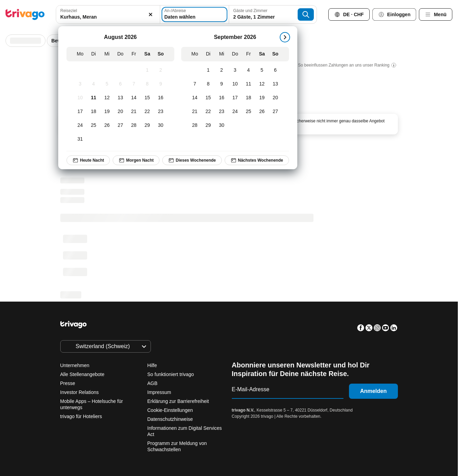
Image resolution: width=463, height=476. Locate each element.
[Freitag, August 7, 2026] (134, 84)
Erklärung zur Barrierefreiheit (178, 401)
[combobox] (108, 14)
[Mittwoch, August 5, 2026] (107, 84)
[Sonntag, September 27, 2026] (275, 112)
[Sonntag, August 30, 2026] (161, 125)
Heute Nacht (88, 160)
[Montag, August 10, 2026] (80, 98)
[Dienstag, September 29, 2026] (208, 125)
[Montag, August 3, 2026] (80, 84)
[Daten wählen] (194, 14)
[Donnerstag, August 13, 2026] (120, 98)
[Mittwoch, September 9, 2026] (222, 84)
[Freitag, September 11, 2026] (249, 84)
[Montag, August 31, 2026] (80, 139)
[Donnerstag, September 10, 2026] (235, 84)
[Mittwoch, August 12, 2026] (107, 98)
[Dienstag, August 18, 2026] (94, 112)
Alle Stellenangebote (82, 374)
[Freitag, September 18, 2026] (249, 98)
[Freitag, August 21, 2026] (134, 112)
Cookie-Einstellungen (171, 410)
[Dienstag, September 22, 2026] (208, 112)
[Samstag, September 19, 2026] (262, 98)
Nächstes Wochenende (257, 160)
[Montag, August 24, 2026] (80, 125)
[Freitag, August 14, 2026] (134, 98)
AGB (153, 383)
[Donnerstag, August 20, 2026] (120, 112)
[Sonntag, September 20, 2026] (275, 98)
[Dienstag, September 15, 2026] (208, 98)
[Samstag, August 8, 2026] (147, 84)
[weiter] (285, 37)
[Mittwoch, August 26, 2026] (107, 125)
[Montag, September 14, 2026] (195, 98)
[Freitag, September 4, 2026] (249, 70)
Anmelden (373, 391)
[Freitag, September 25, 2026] (249, 112)
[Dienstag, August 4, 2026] (94, 84)
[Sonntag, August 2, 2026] (161, 70)
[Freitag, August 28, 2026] (134, 125)
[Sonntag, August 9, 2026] (161, 84)
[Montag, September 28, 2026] (195, 125)
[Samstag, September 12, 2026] (262, 84)
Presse (68, 383)
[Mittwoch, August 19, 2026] (107, 112)
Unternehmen (75, 365)
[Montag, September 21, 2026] (195, 112)
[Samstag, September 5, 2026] (262, 70)
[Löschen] (151, 14)
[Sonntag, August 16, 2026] (161, 98)
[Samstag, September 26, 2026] (262, 112)
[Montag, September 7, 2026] (195, 84)
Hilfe (152, 365)
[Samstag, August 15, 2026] (147, 98)
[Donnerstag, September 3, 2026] (235, 70)
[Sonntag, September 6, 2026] (275, 70)
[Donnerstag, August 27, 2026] (120, 125)
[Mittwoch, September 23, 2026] (222, 112)
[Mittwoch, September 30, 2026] (222, 125)
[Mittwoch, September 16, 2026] (222, 98)
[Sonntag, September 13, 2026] (275, 84)
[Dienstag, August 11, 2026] (94, 98)
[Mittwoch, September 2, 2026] (222, 70)
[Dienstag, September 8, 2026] (208, 84)
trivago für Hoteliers (81, 416)
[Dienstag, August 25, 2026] (94, 125)
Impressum (159, 392)
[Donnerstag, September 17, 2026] (235, 98)
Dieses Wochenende (192, 160)
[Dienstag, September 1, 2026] (208, 70)
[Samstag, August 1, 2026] (147, 70)
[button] (108, 14)
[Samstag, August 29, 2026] (147, 125)
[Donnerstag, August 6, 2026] (120, 84)
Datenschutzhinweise (170, 419)
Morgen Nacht (136, 160)
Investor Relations (80, 392)
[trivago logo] (25, 14)
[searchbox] (108, 17)
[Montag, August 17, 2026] (80, 112)
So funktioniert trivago (171, 374)
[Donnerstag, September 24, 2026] (235, 112)
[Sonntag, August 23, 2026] (161, 112)
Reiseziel (69, 11)
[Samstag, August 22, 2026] (147, 112)
